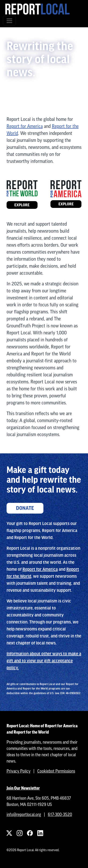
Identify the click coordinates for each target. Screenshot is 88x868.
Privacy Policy (19, 771)
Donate (25, 508)
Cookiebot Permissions (56, 771)
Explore (22, 205)
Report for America (25, 126)
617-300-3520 (60, 814)
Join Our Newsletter (23, 788)
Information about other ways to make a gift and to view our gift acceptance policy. (44, 661)
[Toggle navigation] (9, 21)
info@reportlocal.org (24, 814)
